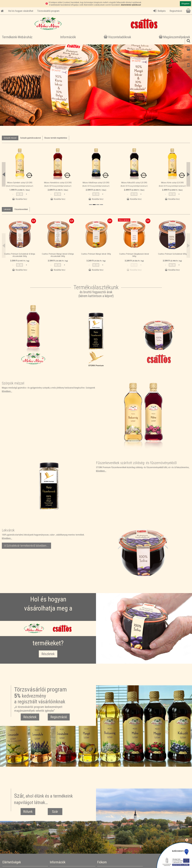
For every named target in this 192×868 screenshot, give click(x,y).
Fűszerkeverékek (21, 209)
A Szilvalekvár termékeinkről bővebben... (26, 546)
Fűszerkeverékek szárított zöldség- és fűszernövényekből (136, 463)
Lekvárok (7, 209)
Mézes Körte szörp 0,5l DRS (172, 183)
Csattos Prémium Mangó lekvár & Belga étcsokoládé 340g (58, 255)
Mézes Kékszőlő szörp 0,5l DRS (134, 183)
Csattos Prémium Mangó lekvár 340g (96, 254)
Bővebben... (7, 391)
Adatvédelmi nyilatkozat (131, 5)
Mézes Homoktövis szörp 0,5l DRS (58, 183)
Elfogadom (185, 4)
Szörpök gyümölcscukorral (30, 138)
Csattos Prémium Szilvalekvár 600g (172, 254)
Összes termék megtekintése (56, 138)
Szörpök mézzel (10, 138)
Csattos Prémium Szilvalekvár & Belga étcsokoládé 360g (20, 255)
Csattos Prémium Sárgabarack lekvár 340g (134, 255)
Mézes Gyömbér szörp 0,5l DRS (20, 183)
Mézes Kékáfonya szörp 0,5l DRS (96, 183)
